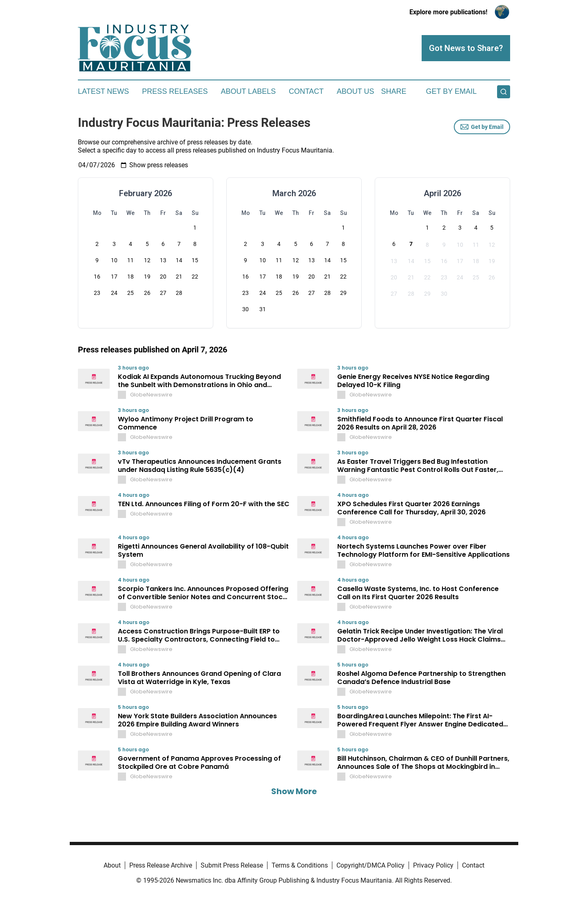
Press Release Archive (161, 865)
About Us (356, 91)
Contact (306, 91)
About (112, 865)
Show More (294, 791)
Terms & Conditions (300, 865)
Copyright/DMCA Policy (370, 865)
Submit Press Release (232, 865)
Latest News (103, 91)
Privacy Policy (433, 865)
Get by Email (482, 127)
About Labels (248, 91)
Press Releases (175, 91)
